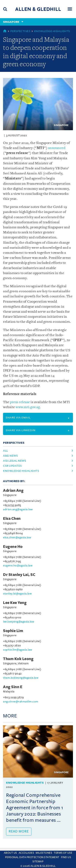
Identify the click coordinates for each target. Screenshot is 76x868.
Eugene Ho (13, 547)
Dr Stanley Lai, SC (19, 575)
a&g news (10, 456)
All (6, 451)
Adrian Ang (13, 491)
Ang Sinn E (13, 687)
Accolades (26, 853)
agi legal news (15, 461)
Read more (19, 831)
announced (57, 148)
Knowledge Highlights (52, 31)
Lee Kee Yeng (15, 603)
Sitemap (38, 862)
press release (20, 402)
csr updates (12, 466)
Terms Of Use (63, 853)
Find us (66, 857)
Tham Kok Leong (18, 659)
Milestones (44, 853)
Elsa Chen (12, 519)
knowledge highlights (21, 471)
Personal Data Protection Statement (32, 857)
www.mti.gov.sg (28, 407)
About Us (10, 853)
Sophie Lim (13, 631)
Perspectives (20, 31)
